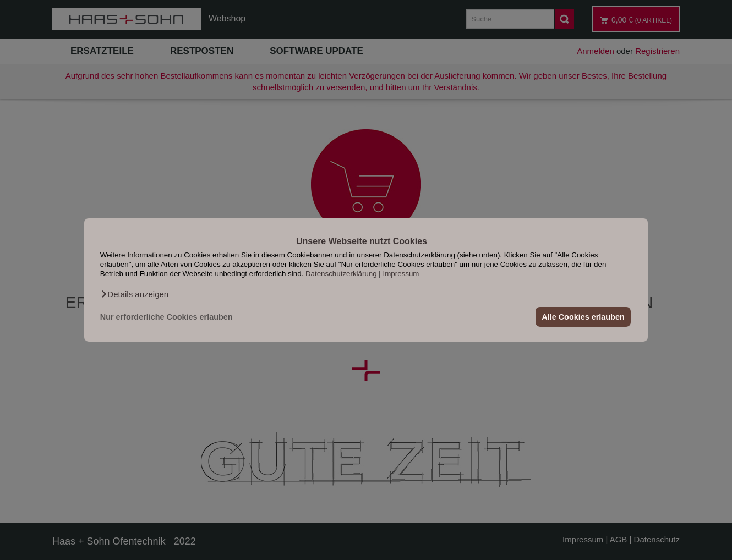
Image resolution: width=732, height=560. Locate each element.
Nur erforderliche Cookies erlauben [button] (166, 317)
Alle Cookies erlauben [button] (583, 317)
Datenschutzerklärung (341, 274)
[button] (134, 294)
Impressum (401, 274)
